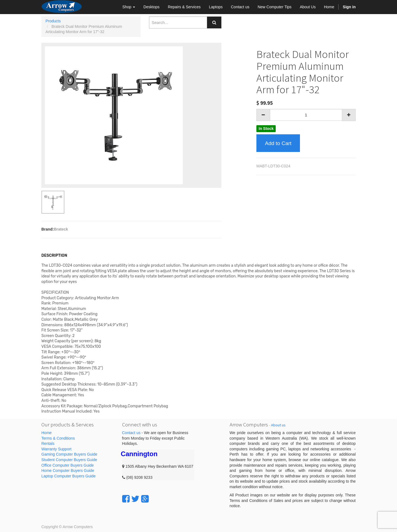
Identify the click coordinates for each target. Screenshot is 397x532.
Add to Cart (278, 143)
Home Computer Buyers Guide (68, 470)
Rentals (48, 443)
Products (53, 21)
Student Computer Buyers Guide (69, 460)
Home (46, 433)
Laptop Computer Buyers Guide (69, 476)
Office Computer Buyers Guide (68, 465)
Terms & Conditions (58, 438)
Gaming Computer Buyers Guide (69, 454)
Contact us (131, 433)
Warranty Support (56, 449)
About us (278, 425)
